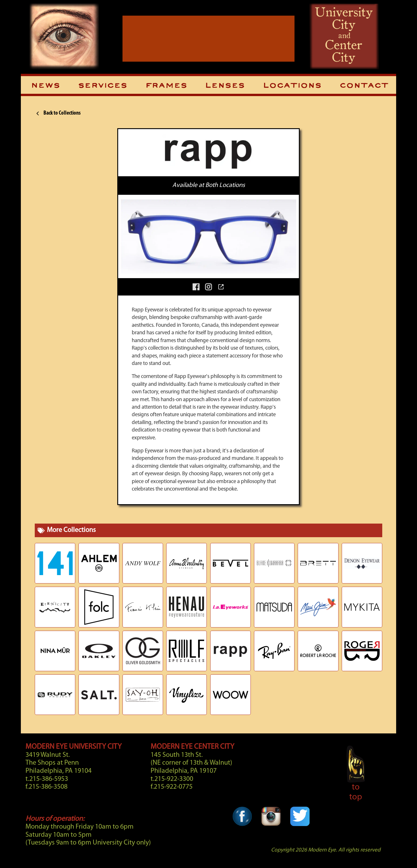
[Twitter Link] (300, 830)
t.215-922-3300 (172, 779)
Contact (364, 86)
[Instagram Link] (271, 830)
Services (103, 86)
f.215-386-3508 (46, 787)
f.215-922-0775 (172, 787)
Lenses (225, 86)
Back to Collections (58, 113)
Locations (292, 86)
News (45, 86)
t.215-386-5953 (47, 779)
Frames (166, 86)
